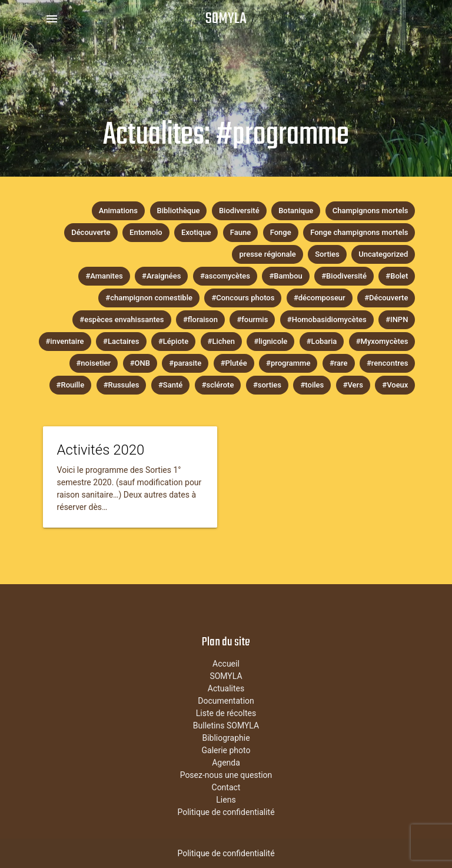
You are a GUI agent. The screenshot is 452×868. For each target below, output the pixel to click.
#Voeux (395, 385)
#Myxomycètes (382, 341)
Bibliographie (226, 738)
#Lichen (221, 341)
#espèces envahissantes (122, 319)
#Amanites (104, 276)
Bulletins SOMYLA (226, 725)
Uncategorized (383, 254)
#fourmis (252, 319)
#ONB (140, 363)
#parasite (185, 363)
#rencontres (387, 363)
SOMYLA (226, 19)
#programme (288, 363)
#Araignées (161, 276)
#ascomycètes (225, 276)
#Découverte (386, 298)
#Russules (122, 385)
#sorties (267, 385)
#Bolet (397, 276)
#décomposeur (320, 298)
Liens (226, 800)
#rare (339, 363)
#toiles (312, 385)
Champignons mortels (370, 211)
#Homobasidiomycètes (327, 319)
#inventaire (65, 341)
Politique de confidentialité (226, 812)
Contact (226, 787)
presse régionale (267, 254)
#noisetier (94, 363)
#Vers (353, 385)
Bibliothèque (179, 211)
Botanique (296, 211)
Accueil (226, 664)
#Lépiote (173, 341)
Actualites (226, 688)
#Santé (170, 385)
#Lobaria (322, 341)
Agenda (226, 763)
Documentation (226, 701)
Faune (240, 232)
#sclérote (218, 385)
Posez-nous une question (226, 775)
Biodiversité (239, 211)
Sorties (327, 254)
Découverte (91, 232)
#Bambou (285, 276)
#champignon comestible (149, 298)
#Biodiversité (344, 276)
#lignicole (270, 341)
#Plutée (234, 363)
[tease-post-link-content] (130, 477)
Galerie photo (226, 750)
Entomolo (146, 232)
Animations (118, 211)
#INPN (397, 319)
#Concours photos (243, 298)
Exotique (196, 232)
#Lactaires (121, 341)
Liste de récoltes (226, 713)
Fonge (281, 232)
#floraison (200, 319)
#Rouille (71, 385)
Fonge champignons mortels (359, 232)
